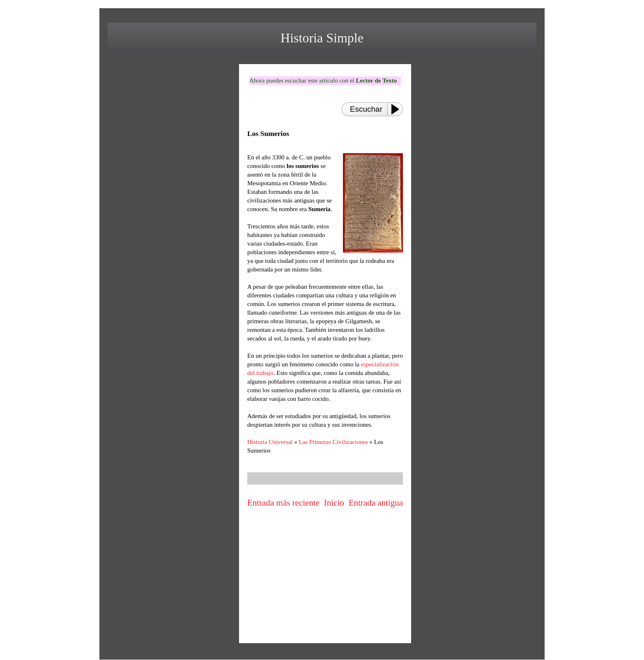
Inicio (334, 503)
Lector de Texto (376, 80)
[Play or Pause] (398, 109)
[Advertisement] (325, 581)
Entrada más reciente (283, 503)
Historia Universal (270, 442)
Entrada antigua (376, 503)
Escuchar (366, 109)
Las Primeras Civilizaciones (333, 442)
